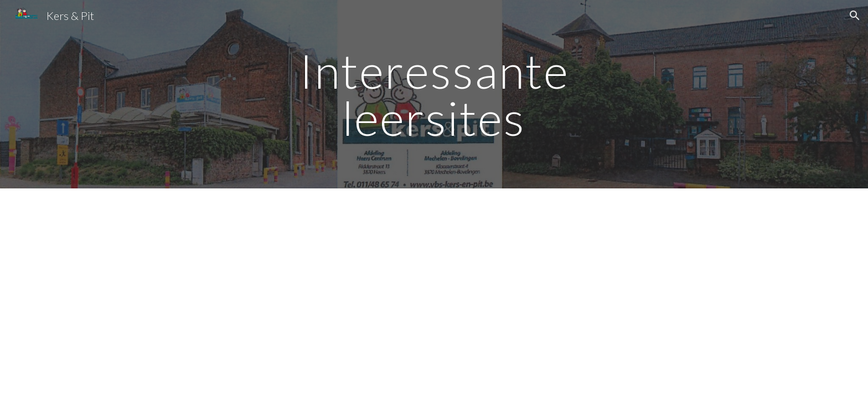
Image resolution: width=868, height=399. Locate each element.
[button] (855, 16)
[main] (434, 94)
